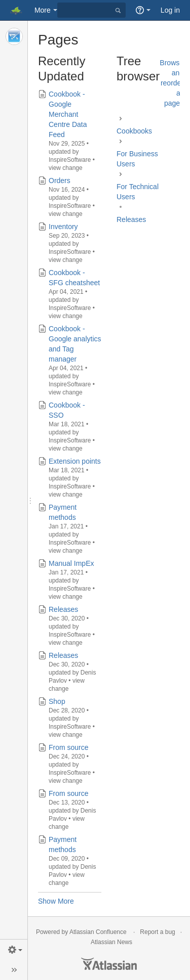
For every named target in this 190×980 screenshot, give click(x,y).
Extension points (75, 461)
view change (66, 168)
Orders (60, 181)
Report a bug (157, 932)
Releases (63, 609)
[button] (14, 950)
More (43, 10)
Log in (170, 10)
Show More (56, 901)
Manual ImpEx (71, 563)
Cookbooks (134, 131)
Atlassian (109, 964)
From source (69, 747)
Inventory (63, 227)
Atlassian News (111, 942)
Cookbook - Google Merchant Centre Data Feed (68, 114)
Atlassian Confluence (98, 932)
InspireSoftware (70, 160)
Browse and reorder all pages (172, 83)
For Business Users (137, 159)
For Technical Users (138, 192)
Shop (57, 701)
